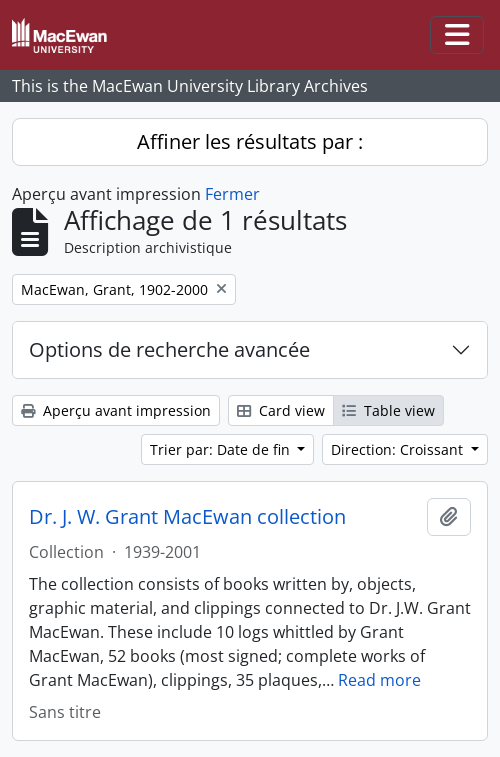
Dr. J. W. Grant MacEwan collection (187, 517)
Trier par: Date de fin (222, 449)
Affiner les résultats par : (250, 141)
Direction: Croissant (399, 449)
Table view (388, 410)
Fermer (232, 194)
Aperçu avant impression (116, 410)
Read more (379, 680)
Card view (281, 410)
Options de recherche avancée (169, 349)
